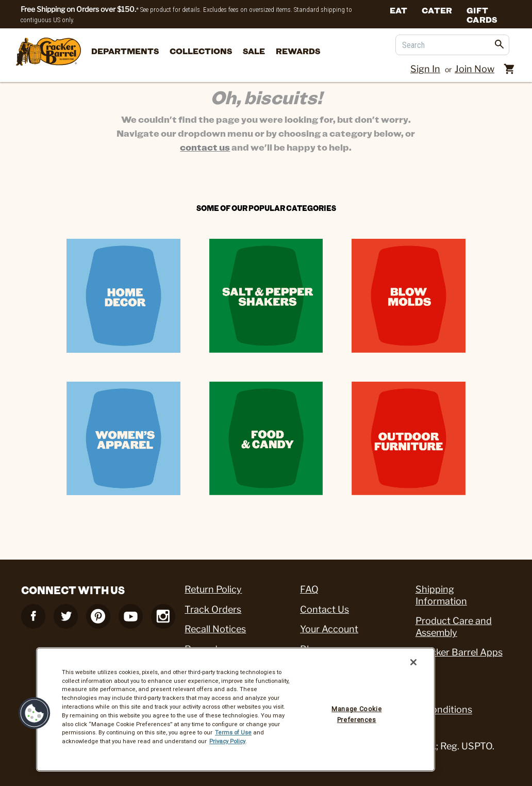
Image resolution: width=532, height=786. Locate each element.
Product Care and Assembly (454, 627)
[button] (35, 713)
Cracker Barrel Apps (459, 652)
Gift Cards (482, 14)
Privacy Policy (227, 741)
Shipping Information (441, 595)
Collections (201, 51)
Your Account (329, 629)
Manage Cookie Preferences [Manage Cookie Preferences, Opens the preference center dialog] (356, 714)
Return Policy (213, 589)
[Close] (413, 662)
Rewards (298, 51)
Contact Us (325, 609)
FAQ (309, 589)
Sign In (425, 69)
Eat (399, 10)
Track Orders (213, 609)
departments (125, 51)
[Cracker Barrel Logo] (48, 52)
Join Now (475, 69)
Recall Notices (215, 629)
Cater (437, 10)
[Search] (452, 45)
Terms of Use (233, 732)
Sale (254, 51)
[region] (236, 709)
